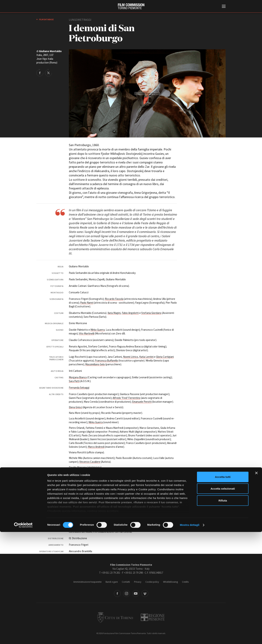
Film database (46, 19)
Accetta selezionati (223, 601)
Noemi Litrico (131, 357)
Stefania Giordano (151, 313)
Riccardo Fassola (114, 299)
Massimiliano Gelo (95, 364)
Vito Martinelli (87, 333)
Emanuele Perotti (142, 402)
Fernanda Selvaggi (79, 388)
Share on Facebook (40, 73)
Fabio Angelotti (130, 313)
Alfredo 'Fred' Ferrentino (126, 398)
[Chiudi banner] (256, 585)
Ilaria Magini (114, 313)
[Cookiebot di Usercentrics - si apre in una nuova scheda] (23, 637)
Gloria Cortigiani (165, 357)
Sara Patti (74, 381)
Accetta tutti (223, 589)
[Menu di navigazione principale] (224, 7)
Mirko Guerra (98, 330)
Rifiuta (223, 613)
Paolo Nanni (87, 303)
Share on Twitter (48, 73)
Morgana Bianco (78, 377)
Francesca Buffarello (106, 361)
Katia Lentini (146, 357)
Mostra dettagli (190, 637)
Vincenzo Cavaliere (90, 462)
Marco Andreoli (96, 447)
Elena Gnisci (76, 407)
